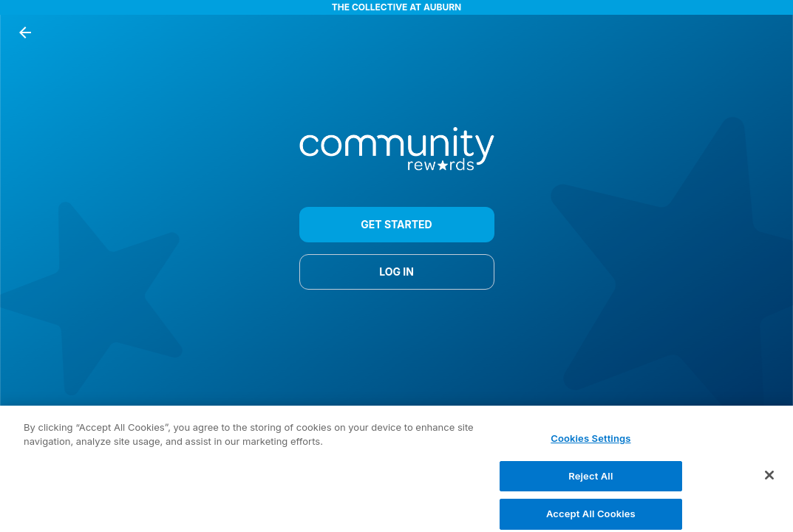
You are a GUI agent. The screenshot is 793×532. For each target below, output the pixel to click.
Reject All (591, 481)
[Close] (769, 481)
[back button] (25, 33)
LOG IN (397, 272)
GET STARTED (397, 225)
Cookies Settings (591, 444)
